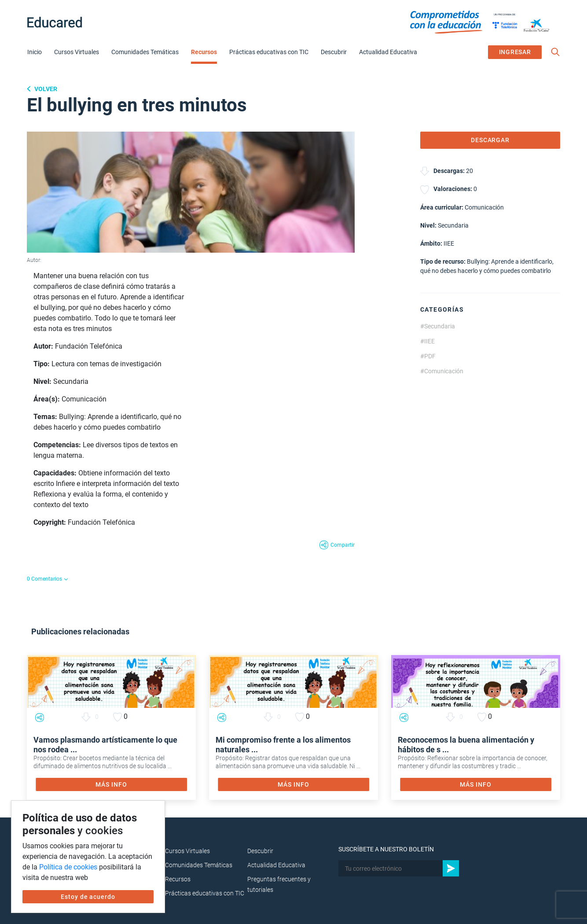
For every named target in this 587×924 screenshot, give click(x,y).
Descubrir (334, 52)
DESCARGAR (490, 140)
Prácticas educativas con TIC (269, 52)
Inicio (35, 52)
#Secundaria (438, 326)
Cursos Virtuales (77, 52)
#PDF (428, 356)
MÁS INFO (111, 784)
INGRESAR (515, 52)
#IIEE (427, 341)
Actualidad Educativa (388, 52)
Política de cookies (68, 867)
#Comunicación (442, 371)
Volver (45, 89)
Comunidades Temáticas (145, 52)
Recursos (204, 52)
